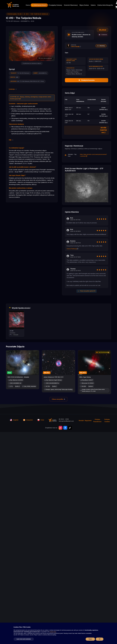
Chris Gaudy (76, 46)
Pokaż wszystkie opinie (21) (87, 291)
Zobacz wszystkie (58, 399)
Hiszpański (28, 420)
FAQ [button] (11, 140)
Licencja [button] (13, 89)
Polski (41, 420)
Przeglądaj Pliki (15, 14)
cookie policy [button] (53, 632)
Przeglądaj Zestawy (55, 5)
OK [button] (100, 639)
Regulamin (88, 421)
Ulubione (103, 35)
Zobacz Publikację (72, 249)
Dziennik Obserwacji (71, 5)
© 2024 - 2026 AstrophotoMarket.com (66, 420)
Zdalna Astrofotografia (105, 5)
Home (28, 5)
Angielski (14, 420)
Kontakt (81, 421)
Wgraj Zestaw (84, 5)
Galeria (93, 5)
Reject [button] (90, 639)
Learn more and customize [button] (24, 639)
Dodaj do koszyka (87, 80)
